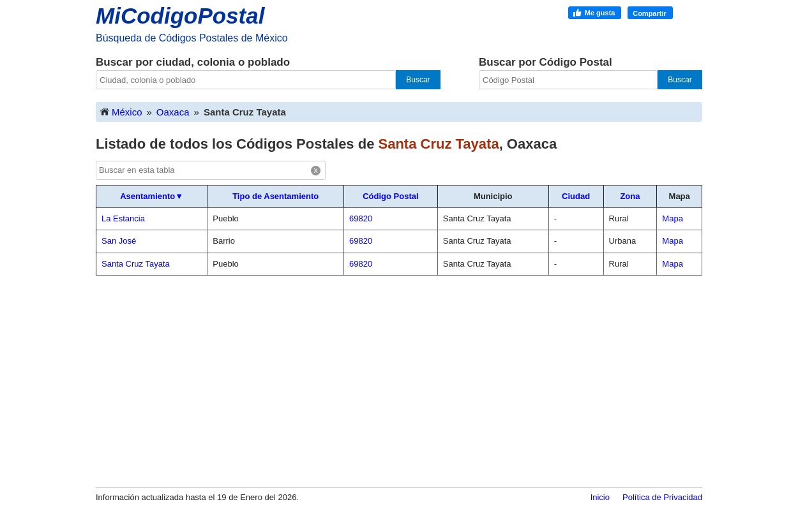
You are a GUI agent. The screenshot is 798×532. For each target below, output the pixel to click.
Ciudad (576, 196)
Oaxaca (173, 112)
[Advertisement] (399, 381)
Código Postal (390, 196)
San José (119, 241)
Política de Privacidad (662, 497)
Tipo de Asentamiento (275, 196)
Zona (630, 196)
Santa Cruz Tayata (136, 264)
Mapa (673, 218)
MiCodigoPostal (180, 16)
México (121, 111)
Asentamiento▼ (152, 196)
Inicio (600, 497)
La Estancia (123, 218)
